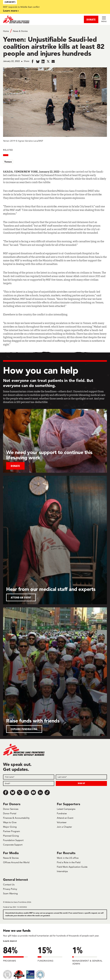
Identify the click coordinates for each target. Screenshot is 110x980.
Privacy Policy (10, 889)
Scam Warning (10, 893)
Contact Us (9, 884)
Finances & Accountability (16, 818)
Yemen (8, 162)
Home (6, 31)
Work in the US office (68, 858)
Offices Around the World (16, 862)
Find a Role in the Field (69, 862)
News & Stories (20, 31)
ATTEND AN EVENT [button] (21, 597)
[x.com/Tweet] (20, 793)
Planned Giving (11, 836)
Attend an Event (65, 818)
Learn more (10, 11)
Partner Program (12, 831)
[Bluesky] (13, 793)
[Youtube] (33, 793)
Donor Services (11, 809)
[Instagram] (26, 793)
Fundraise (62, 813)
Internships (62, 871)
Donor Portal (10, 813)
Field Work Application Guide (72, 867)
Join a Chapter (64, 827)
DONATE (91, 19)
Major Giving (10, 827)
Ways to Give (10, 822)
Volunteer (62, 822)
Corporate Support (13, 845)
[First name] (29, 777)
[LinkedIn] (40, 793)
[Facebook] (6, 793)
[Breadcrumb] (55, 31)
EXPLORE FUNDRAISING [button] (24, 729)
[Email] (29, 783)
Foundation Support (13, 840)
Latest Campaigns (66, 809)
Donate (15, 466)
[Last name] (81, 777)
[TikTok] (47, 793)
